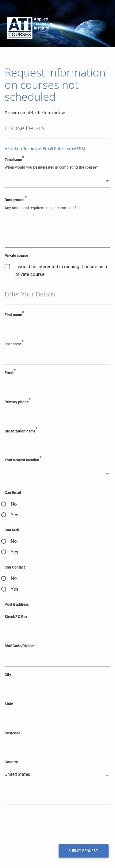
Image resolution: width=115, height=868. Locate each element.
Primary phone (18, 402)
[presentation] (47, 824)
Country (11, 762)
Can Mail (12, 530)
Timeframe (14, 160)
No (14, 504)
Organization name (21, 431)
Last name (14, 344)
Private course (16, 256)
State (9, 704)
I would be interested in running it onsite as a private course (61, 267)
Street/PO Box (16, 617)
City (8, 675)
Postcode (12, 733)
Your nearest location (23, 460)
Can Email (13, 493)
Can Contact (15, 567)
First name (14, 315)
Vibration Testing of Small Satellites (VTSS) (45, 149)
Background (16, 200)
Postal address (17, 604)
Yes (15, 515)
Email (10, 373)
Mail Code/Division (20, 646)
